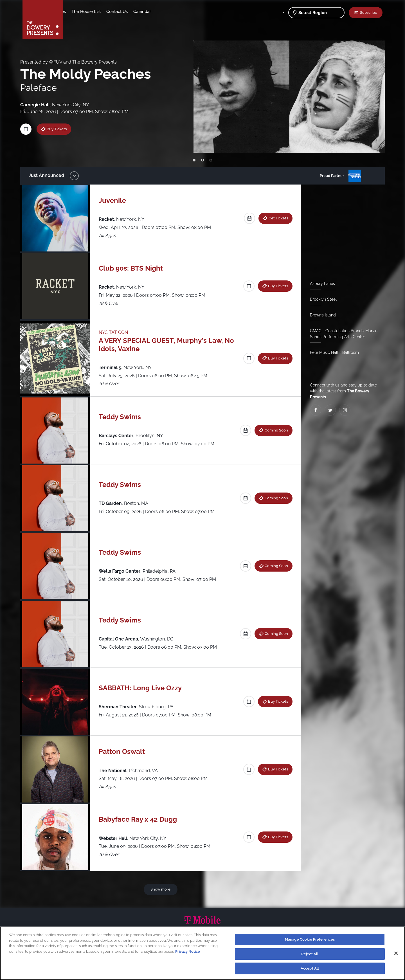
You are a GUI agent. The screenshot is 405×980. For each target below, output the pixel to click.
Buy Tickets (61, 129)
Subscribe (369, 12)
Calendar (186, 12)
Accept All (310, 968)
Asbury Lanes (320, 284)
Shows (75, 12)
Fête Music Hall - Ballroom (332, 352)
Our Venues (99, 12)
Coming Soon (274, 430)
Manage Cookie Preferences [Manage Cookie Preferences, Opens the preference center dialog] (310, 939)
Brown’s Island (321, 315)
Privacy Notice (188, 951)
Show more (162, 889)
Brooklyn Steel (321, 299)
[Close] (396, 953)
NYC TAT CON (116, 332)
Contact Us (161, 12)
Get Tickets (276, 218)
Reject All (310, 954)
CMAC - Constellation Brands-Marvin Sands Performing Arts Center (341, 334)
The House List (130, 12)
